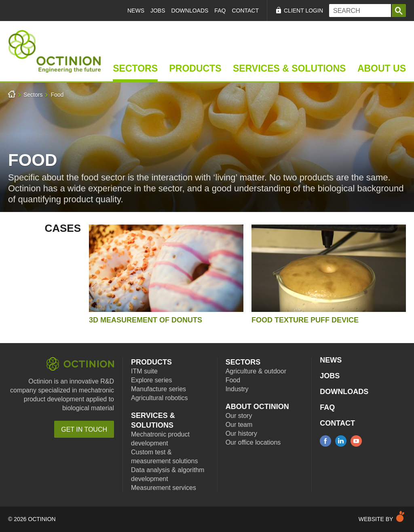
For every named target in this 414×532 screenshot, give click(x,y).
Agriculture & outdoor (256, 371)
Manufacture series (158, 389)
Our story (239, 416)
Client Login (303, 11)
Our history (241, 433)
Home (55, 51)
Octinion (80, 364)
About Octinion (257, 407)
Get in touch (84, 429)
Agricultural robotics (159, 398)
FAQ (220, 11)
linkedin (341, 441)
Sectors (135, 68)
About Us (382, 68)
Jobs (158, 11)
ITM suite (144, 371)
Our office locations (253, 442)
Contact (245, 11)
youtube (356, 441)
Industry (237, 389)
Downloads (190, 11)
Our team (239, 425)
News (136, 11)
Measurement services (164, 488)
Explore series (151, 380)
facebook (325, 441)
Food (57, 95)
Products (195, 68)
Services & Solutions (289, 68)
